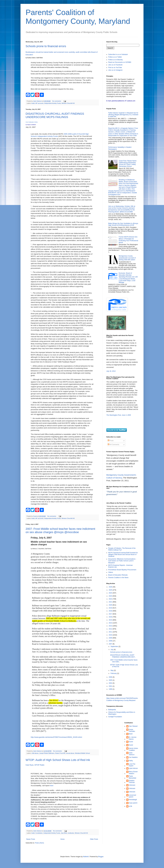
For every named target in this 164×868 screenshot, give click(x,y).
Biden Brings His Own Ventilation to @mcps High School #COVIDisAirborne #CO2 (123, 224)
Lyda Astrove (133, 768)
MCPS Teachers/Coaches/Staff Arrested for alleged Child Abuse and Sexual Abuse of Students (123, 555)
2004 (111, 683)
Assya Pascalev (132, 730)
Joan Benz (64, 833)
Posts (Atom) (39, 843)
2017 (111, 614)
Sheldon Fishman (132, 782)
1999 (111, 689)
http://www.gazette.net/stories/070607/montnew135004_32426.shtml (56, 737)
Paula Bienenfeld (133, 777)
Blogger (101, 857)
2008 (111, 641)
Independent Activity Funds (53, 103)
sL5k (130, 806)
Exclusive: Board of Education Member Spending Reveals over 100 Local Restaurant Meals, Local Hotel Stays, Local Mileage (128, 278)
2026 (111, 587)
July (112, 650)
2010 (111, 635)
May (112, 670)
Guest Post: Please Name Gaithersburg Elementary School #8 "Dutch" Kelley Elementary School (128, 164)
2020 (111, 605)
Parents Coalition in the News (118, 578)
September (115, 646)
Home (63, 839)
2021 (111, 602)
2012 (111, 629)
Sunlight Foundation (115, 717)
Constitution (39, 833)
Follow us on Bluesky (116, 60)
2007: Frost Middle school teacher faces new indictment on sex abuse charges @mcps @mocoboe (60, 530)
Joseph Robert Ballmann (47, 753)
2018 (111, 611)
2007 (111, 644)
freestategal (133, 800)
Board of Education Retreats (118, 575)
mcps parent (133, 803)
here (52, 786)
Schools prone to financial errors (46, 46)
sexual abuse (70, 753)
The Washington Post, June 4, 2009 (119, 415)
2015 (111, 620)
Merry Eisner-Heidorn (134, 773)
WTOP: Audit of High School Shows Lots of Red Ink (58, 760)
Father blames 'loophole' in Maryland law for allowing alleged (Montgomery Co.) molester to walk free (123, 115)
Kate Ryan (30, 765)
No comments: (57, 101)
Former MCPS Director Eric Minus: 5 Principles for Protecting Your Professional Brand (128, 240)
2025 (111, 590)
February (114, 673)
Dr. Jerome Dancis (133, 738)
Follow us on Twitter (115, 57)
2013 (111, 626)
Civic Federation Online (32, 122)
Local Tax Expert (132, 765)
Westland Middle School (83, 753)
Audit (33, 103)
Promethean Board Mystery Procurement (122, 570)
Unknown (132, 785)
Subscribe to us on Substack (118, 54)
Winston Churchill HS (68, 103)
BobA (131, 734)
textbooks (71, 833)
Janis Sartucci (132, 754)
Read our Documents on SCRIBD (120, 62)
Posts (111, 441)
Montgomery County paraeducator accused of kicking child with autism (127, 258)
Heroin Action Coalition (133, 749)
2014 (111, 623)
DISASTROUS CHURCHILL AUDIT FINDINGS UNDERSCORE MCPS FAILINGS (55, 115)
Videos (111, 572)
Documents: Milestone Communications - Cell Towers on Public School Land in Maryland (122, 561)
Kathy (131, 761)
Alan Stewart (133, 726)
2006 (111, 677)
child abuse (35, 753)
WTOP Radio (39, 765)
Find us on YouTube (115, 68)
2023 (111, 596)
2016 (111, 617)
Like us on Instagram (115, 70)
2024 (111, 593)
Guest (131, 742)
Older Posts (94, 839)
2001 (111, 686)
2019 (111, 608)
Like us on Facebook (115, 65)
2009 (111, 638)
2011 (111, 632)
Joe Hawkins (133, 757)
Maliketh (86, 857)
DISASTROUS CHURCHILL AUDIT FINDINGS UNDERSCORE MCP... (123, 656)
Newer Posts (31, 839)
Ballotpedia (112, 710)
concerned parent (132, 796)
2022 (111, 599)
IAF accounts (39, 103)
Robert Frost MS (60, 753)
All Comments (113, 445)
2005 (111, 680)
